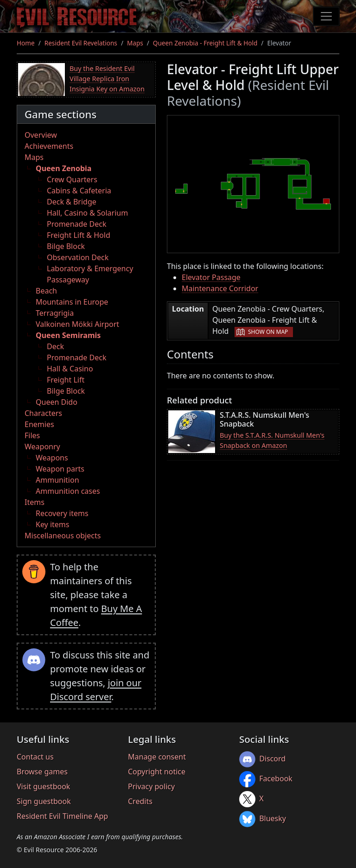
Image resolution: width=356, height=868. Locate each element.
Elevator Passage (211, 277)
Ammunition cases (68, 491)
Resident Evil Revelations (81, 43)
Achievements (49, 146)
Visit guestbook (43, 786)
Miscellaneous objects (63, 536)
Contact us (35, 757)
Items (35, 502)
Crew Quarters (72, 179)
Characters (43, 413)
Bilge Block (66, 246)
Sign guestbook (44, 801)
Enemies (39, 424)
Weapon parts (60, 469)
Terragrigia (55, 313)
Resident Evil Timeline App (62, 816)
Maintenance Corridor (220, 288)
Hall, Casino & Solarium (87, 213)
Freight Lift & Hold (79, 235)
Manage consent (157, 757)
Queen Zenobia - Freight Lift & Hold (205, 43)
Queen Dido (57, 402)
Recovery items (62, 513)
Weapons (52, 458)
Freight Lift (66, 380)
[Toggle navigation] (326, 16)
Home (26, 43)
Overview (41, 135)
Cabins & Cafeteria (79, 191)
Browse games (42, 772)
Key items (52, 524)
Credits (140, 801)
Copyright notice (157, 772)
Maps (135, 43)
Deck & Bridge (72, 202)
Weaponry (42, 447)
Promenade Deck (76, 224)
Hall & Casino (70, 369)
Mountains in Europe (72, 302)
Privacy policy (151, 786)
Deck (55, 346)
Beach (46, 291)
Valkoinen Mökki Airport (77, 324)
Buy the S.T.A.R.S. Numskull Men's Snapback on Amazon (272, 440)
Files (32, 435)
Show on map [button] (268, 332)
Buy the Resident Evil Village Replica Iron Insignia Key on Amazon (107, 78)
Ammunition (57, 480)
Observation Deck (78, 257)
